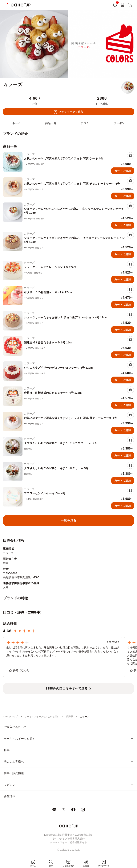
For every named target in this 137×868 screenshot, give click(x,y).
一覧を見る (68, 520)
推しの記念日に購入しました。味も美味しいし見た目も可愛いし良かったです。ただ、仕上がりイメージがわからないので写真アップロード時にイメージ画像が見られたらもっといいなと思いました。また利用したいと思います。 (63, 651)
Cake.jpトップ (10, 717)
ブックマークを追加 (71, 112)
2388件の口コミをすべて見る (67, 688)
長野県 (70, 717)
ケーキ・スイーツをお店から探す (42, 717)
